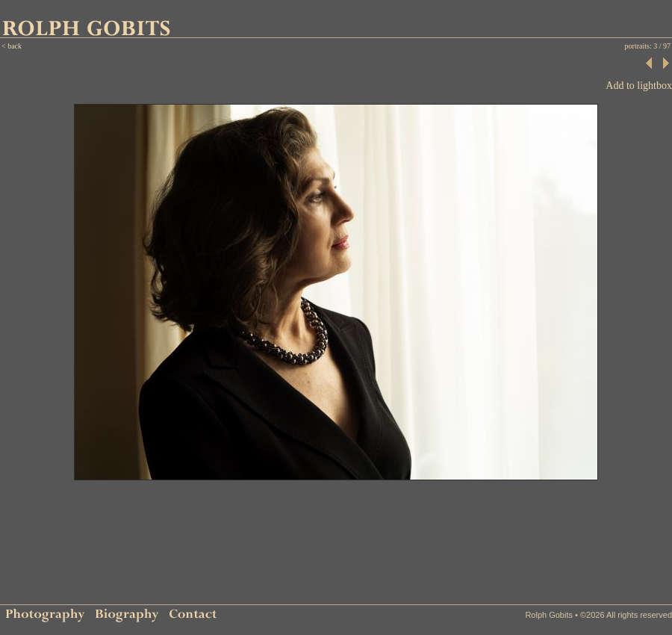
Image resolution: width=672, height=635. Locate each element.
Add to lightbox (639, 86)
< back (12, 46)
